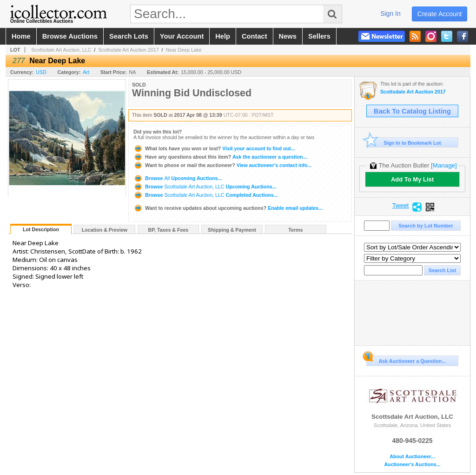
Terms (295, 230)
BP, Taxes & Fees (169, 230)
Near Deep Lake (184, 50)
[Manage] (444, 165)
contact (255, 36)
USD (41, 72)
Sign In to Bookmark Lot (404, 143)
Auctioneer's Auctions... (412, 465)
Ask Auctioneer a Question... (406, 360)
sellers (319, 36)
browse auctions (70, 36)
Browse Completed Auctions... (206, 195)
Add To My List (412, 179)
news (288, 36)
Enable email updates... (228, 208)
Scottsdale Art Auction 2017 (128, 50)
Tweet (401, 206)
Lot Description (41, 229)
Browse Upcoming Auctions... (178, 178)
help (223, 36)
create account (440, 14)
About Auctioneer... (412, 457)
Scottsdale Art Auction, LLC (61, 50)
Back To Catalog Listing (412, 111)
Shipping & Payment (232, 230)
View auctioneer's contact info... (222, 165)
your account (182, 36)
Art (86, 72)
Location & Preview (105, 230)
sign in (390, 13)
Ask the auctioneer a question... (220, 157)
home (21, 36)
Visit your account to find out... (214, 148)
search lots (129, 36)
